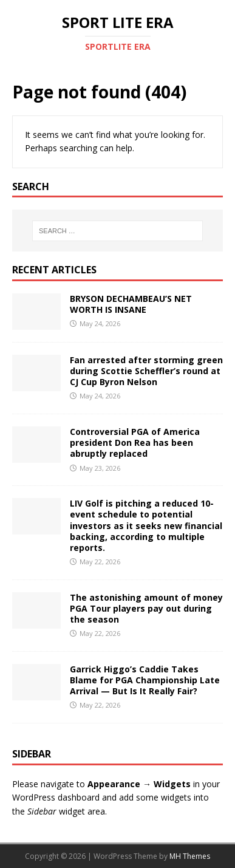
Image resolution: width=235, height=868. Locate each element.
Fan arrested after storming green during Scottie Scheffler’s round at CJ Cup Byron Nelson (146, 371)
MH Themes (190, 856)
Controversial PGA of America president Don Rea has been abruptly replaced (135, 443)
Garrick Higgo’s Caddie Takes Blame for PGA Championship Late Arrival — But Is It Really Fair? (145, 680)
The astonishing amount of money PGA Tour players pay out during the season (146, 608)
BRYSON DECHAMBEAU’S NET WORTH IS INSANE (131, 304)
